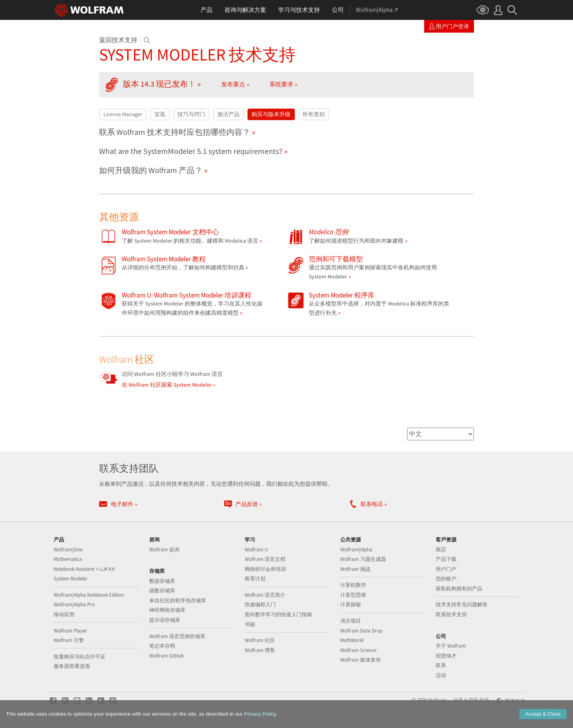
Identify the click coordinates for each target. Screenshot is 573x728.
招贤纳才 (446, 656)
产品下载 (446, 559)
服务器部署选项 (72, 666)
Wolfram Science (358, 650)
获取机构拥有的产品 (459, 589)
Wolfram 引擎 (69, 640)
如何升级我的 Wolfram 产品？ (151, 170)
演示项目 (351, 621)
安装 (160, 114)
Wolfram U (256, 550)
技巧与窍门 (191, 114)
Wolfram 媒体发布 (361, 660)
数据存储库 (162, 581)
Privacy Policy (260, 714)
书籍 (250, 624)
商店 (441, 550)
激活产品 (228, 114)
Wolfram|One (68, 550)
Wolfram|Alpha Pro (74, 604)
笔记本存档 (162, 646)
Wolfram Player (70, 631)
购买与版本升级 (271, 114)
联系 (441, 665)
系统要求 (281, 84)
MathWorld (352, 640)
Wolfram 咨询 (164, 550)
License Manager (123, 114)
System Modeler (71, 579)
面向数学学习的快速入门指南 (278, 614)
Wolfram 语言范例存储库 (177, 636)
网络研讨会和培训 (265, 569)
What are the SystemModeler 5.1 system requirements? (191, 151)
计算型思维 (353, 595)
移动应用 (64, 614)
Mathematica (68, 559)
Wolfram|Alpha (356, 550)
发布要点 (233, 84)
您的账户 (446, 579)
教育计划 (255, 579)
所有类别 (314, 114)
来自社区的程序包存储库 (178, 601)
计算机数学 (353, 585)
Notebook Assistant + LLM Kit (84, 569)
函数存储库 (162, 591)
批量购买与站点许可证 (80, 657)
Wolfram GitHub (167, 656)
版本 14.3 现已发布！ (159, 84)
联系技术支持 (451, 614)
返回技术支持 (118, 40)
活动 (441, 675)
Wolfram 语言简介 (265, 595)
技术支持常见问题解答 (462, 604)
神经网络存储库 (167, 610)
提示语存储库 (165, 620)
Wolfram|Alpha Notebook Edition (89, 595)
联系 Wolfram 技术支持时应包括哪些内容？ (175, 132)
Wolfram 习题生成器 (363, 559)
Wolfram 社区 (260, 640)
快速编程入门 (260, 604)
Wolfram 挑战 (355, 569)
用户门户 (446, 569)
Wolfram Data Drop (361, 631)
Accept (543, 714)
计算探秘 (351, 604)
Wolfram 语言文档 (265, 559)
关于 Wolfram (451, 646)
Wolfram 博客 (260, 650)
